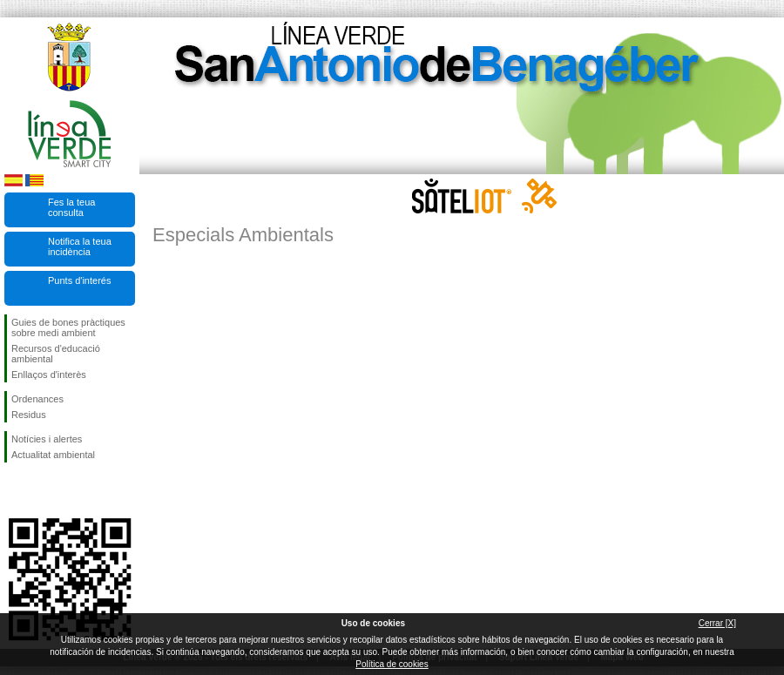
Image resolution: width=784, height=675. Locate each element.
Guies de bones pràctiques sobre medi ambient (68, 327)
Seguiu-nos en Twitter (44, 490)
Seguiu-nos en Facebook (15, 490)
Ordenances (37, 399)
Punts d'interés (79, 280)
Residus (29, 415)
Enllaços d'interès (49, 375)
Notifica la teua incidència (80, 246)
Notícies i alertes (47, 439)
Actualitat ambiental (53, 455)
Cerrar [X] (717, 623)
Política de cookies (392, 664)
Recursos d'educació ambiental (56, 354)
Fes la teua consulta (71, 207)
